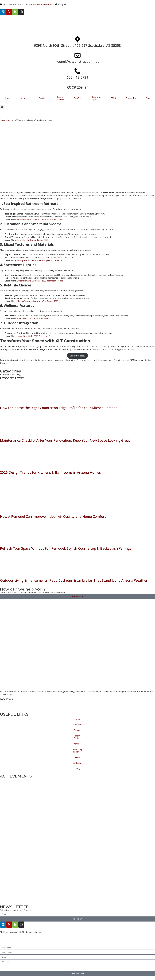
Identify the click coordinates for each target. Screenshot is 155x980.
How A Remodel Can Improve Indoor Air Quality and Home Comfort (53, 516)
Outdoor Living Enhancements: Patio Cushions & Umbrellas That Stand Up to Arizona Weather (74, 580)
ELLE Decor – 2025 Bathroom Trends (33, 319)
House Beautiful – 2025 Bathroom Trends (36, 336)
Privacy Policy (7, 708)
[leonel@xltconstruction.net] (77, 55)
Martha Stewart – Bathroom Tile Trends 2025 (37, 301)
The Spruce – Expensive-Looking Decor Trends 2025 (41, 260)
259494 (77, 87)
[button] (2, 107)
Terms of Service (8, 702)
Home (8, 98)
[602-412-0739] (77, 71)
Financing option (97, 98)
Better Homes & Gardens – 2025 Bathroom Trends (40, 220)
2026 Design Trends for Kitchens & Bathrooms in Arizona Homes (50, 472)
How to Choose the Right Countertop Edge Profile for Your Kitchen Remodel (59, 408)
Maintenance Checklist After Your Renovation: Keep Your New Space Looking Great (65, 440)
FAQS (113, 98)
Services (43, 98)
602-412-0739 (77, 77)
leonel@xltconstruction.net (78, 61)
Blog (148, 98)
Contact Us (131, 98)
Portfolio (78, 98)
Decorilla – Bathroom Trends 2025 (32, 240)
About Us (25, 98)
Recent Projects (60, 98)
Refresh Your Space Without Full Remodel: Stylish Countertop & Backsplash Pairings (66, 548)
